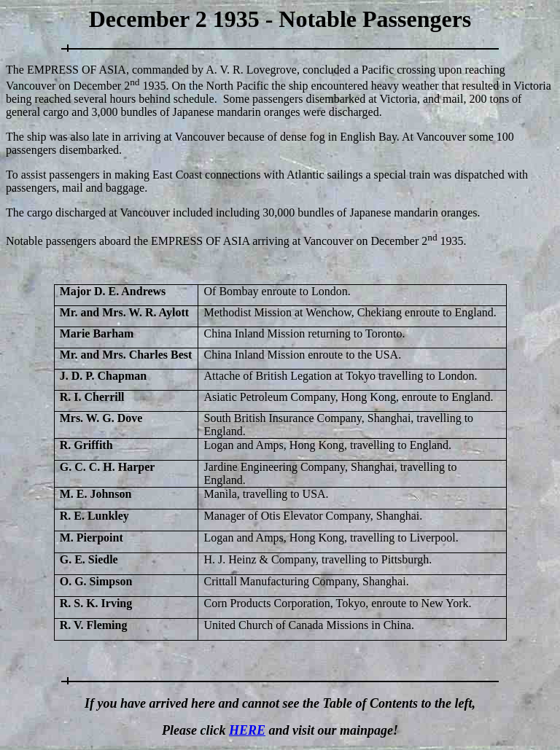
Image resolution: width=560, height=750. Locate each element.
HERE (247, 730)
